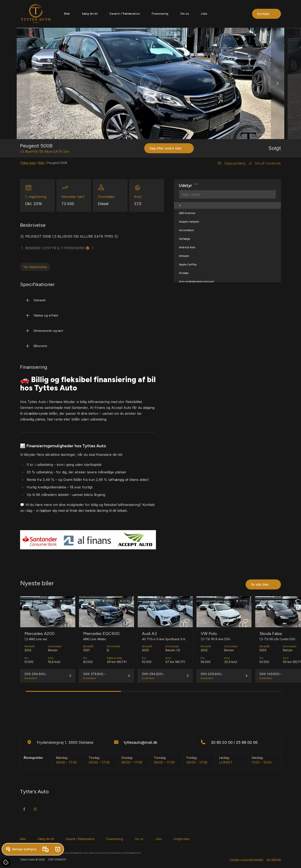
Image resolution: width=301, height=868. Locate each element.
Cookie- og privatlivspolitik (246, 860)
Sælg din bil (90, 14)
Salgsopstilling (231, 163)
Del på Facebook (265, 163)
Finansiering (160, 14)
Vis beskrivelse (35, 267)
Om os (185, 14)
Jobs (204, 14)
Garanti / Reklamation (125, 14)
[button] (278, 83)
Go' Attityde (274, 860)
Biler (67, 14)
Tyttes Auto (28, 163)
